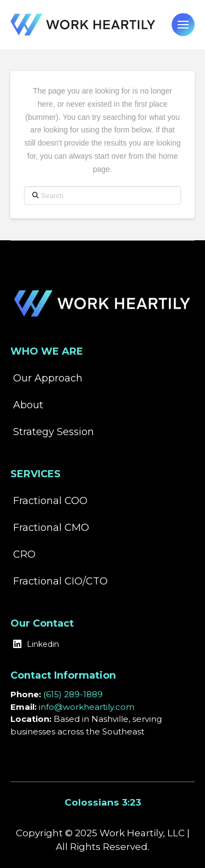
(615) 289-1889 (73, 694)
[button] (183, 25)
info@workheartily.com (87, 707)
